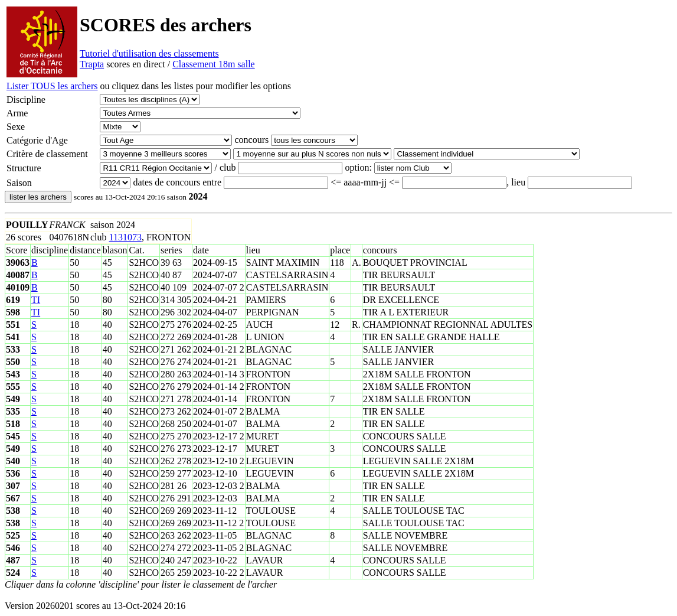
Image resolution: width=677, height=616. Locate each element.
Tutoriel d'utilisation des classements (149, 53)
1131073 (125, 237)
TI (36, 300)
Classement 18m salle (214, 64)
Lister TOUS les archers (52, 86)
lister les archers (38, 197)
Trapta (92, 64)
